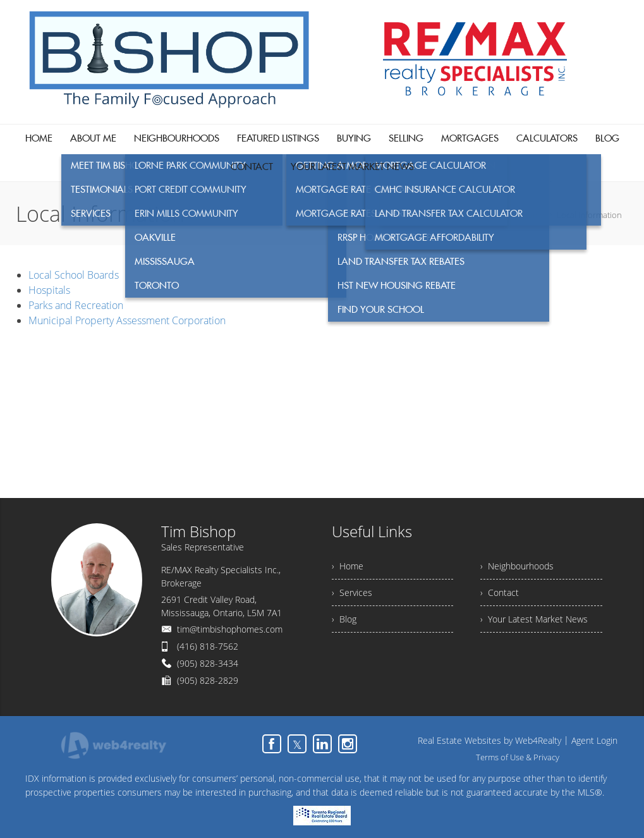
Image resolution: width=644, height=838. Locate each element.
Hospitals (49, 290)
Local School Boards (74, 275)
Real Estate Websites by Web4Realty (489, 740)
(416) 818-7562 (208, 646)
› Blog (344, 619)
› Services (352, 592)
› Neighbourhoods (517, 566)
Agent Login (594, 740)
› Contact (500, 592)
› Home (348, 566)
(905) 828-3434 (208, 663)
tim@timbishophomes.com (230, 629)
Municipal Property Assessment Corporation (127, 320)
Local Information (589, 215)
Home (533, 215)
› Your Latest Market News (534, 619)
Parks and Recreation (76, 305)
